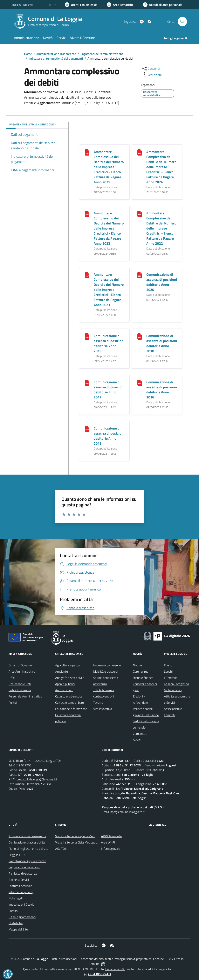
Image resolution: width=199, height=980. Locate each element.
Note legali (16, 898)
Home (28, 54)
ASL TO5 (61, 849)
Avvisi (137, 740)
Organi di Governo (20, 665)
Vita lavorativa (103, 709)
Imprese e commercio (107, 665)
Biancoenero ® (115, 969)
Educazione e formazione (71, 709)
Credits (13, 911)
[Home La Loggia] (49, 22)
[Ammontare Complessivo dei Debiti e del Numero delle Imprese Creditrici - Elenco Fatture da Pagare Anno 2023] (87, 213)
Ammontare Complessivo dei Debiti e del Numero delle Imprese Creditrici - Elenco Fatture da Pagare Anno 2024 (161, 167)
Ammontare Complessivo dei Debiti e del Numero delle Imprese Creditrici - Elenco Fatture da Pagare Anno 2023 (109, 228)
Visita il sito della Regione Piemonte (78, 836)
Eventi (168, 665)
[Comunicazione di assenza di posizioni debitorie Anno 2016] (140, 382)
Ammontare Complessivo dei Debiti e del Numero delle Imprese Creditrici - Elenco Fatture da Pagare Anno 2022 (161, 228)
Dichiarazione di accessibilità (27, 842)
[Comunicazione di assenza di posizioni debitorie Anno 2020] (140, 275)
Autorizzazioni (64, 690)
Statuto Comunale (20, 886)
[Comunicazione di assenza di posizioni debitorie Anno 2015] (87, 429)
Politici (13, 703)
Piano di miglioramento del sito (28, 849)
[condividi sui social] (151, 69)
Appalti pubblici (65, 684)
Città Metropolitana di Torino (48, 25)
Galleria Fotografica (176, 684)
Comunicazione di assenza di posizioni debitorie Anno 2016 (162, 390)
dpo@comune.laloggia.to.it (127, 812)
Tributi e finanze (143, 678)
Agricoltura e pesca (67, 665)
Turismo (98, 703)
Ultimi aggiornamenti (22, 917)
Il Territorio (171, 678)
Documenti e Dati (20, 684)
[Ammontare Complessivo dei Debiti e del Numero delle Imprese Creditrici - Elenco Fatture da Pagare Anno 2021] (87, 275)
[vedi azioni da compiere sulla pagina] (152, 75)
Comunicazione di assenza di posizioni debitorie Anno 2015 (109, 436)
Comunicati (140, 734)
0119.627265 (22, 765)
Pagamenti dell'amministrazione (102, 54)
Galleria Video (173, 690)
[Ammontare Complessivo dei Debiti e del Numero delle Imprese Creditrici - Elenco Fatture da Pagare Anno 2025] (87, 152)
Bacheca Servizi (19, 880)
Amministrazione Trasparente (56, 54)
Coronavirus (141, 671)
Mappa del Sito (18, 929)
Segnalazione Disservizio (24, 867)
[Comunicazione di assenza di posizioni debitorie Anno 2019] (87, 336)
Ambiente (62, 671)
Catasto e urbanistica (69, 696)
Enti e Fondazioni (20, 690)
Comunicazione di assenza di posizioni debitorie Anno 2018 (162, 343)
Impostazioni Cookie (21, 904)
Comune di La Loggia (55, 19)
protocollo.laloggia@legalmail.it (37, 779)
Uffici (12, 678)
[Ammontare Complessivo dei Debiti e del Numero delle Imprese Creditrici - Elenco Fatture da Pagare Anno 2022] (140, 213)
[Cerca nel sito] (182, 22)
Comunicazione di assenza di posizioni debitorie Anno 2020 (162, 282)
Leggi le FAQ (17, 855)
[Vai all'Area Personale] (163, 5)
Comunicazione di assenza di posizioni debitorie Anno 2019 (109, 343)
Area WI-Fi (108, 842)
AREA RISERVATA (97, 974)
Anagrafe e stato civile (70, 678)
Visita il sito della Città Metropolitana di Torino (85, 842)
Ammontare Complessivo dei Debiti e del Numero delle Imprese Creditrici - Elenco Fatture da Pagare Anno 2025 (109, 167)
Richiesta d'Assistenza (23, 873)
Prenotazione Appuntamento (27, 861)
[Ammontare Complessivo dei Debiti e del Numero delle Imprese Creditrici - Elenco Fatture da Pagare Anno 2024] (140, 152)
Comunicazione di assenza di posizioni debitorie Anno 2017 (109, 390)
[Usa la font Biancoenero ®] (81, 5)
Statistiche (16, 923)
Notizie (137, 665)
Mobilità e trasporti (105, 671)
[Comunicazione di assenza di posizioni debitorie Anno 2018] (140, 336)
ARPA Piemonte (111, 836)
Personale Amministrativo (25, 696)
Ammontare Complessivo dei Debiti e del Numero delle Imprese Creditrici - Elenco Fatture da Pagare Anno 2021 (109, 290)
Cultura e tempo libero (69, 703)
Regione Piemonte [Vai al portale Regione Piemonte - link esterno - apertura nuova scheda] (22, 5)
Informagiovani (111, 849)
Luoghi (168, 671)
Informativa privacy (21, 892)
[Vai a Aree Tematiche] (120, 5)
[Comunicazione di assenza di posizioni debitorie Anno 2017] (87, 382)
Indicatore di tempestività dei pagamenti (56, 58)
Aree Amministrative (22, 671)
